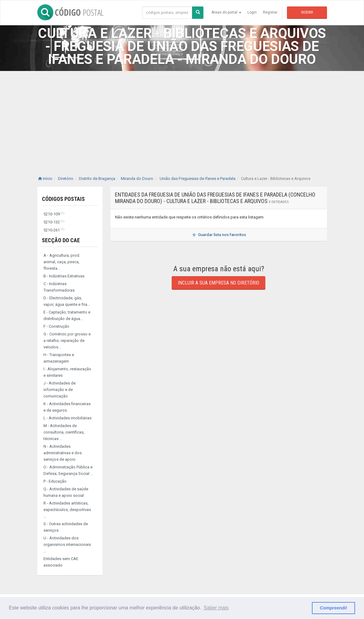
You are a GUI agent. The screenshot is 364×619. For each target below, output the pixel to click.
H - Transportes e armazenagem (59, 358)
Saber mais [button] (216, 608)
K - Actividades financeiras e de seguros (67, 407)
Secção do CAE (61, 240)
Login (252, 12)
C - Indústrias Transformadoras (59, 287)
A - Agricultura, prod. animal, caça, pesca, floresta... (62, 262)
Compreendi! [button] (334, 608)
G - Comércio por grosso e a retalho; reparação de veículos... (67, 341)
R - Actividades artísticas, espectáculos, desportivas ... (67, 510)
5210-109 (54, 214)
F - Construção (56, 326)
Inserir (307, 12)
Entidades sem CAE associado (61, 562)
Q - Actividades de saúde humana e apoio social (66, 492)
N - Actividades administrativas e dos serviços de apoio (63, 453)
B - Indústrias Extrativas (64, 276)
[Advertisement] (182, 117)
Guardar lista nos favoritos (219, 235)
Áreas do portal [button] (226, 12)
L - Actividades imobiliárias (67, 418)
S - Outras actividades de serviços (66, 527)
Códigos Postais (63, 199)
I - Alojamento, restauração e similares (67, 372)
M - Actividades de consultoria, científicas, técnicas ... (64, 432)
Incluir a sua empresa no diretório (219, 283)
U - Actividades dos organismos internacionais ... (67, 544)
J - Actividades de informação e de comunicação (59, 390)
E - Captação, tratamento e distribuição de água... (67, 315)
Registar (270, 12)
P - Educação (55, 481)
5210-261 (54, 230)
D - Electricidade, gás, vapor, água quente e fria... (67, 301)
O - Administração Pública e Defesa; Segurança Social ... (68, 470)
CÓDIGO (70, 12)
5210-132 (54, 222)
